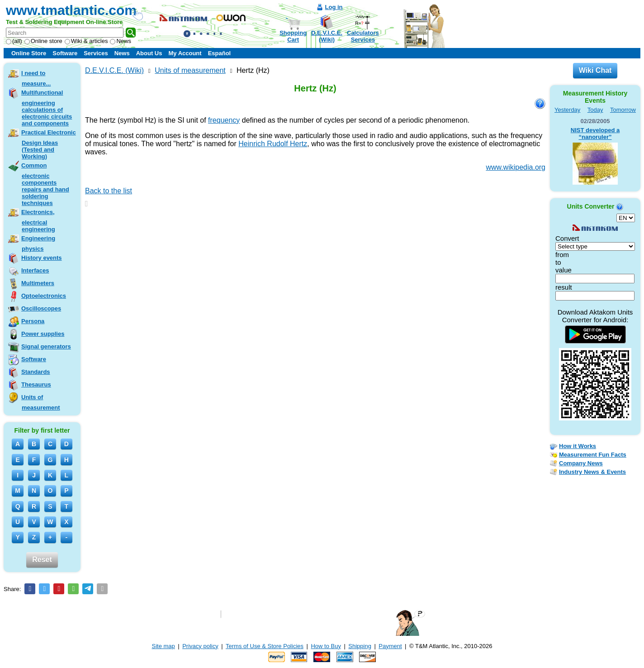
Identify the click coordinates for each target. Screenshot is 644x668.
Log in (334, 7)
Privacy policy (200, 646)
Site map (163, 646)
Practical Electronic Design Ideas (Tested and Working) (49, 144)
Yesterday (567, 110)
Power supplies (43, 334)
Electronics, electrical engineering (38, 221)
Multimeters (38, 283)
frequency (224, 120)
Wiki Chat (595, 70)
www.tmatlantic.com (71, 10)
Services (96, 53)
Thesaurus (36, 384)
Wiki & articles (86, 41)
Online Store (29, 53)
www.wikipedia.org (516, 167)
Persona (33, 321)
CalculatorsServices (363, 36)
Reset (42, 560)
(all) (14, 41)
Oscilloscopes (41, 308)
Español (220, 53)
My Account (185, 53)
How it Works (578, 446)
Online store (43, 41)
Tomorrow (623, 110)
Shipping (360, 646)
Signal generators (46, 346)
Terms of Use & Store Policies (265, 646)
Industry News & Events (592, 472)
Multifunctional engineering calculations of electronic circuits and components (47, 108)
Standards (36, 372)
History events (42, 258)
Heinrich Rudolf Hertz (273, 144)
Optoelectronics (44, 296)
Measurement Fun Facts (593, 455)
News (121, 41)
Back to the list (109, 191)
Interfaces (35, 270)
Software (65, 53)
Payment (390, 646)
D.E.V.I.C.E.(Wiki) (327, 36)
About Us (149, 53)
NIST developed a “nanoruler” (595, 134)
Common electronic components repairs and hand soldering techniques (45, 184)
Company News (581, 463)
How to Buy (326, 646)
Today (595, 110)
